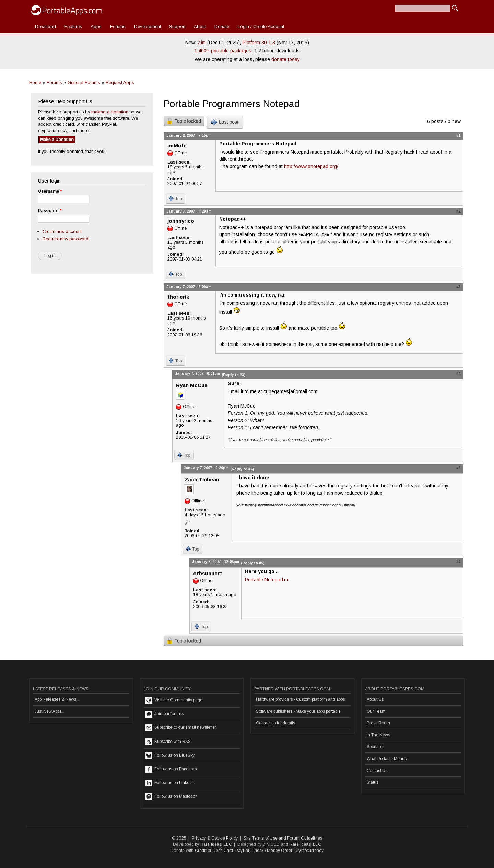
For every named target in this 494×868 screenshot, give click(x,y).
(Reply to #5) (253, 563)
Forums (118, 27)
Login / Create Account (261, 27)
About (200, 27)
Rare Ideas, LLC (216, 844)
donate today (286, 59)
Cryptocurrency (309, 851)
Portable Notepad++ (267, 580)
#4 (458, 373)
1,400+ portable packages (223, 51)
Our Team (376, 711)
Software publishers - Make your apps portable (298, 711)
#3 (458, 287)
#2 (458, 211)
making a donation (110, 112)
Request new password (66, 239)
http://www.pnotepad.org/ (311, 166)
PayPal (242, 851)
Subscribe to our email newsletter (181, 728)
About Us (375, 699)
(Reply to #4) (242, 469)
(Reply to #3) (233, 375)
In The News (378, 735)
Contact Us (377, 771)
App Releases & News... (57, 699)
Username (50, 191)
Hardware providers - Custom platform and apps (300, 699)
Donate (222, 27)
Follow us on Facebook (171, 769)
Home (35, 82)
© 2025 (179, 838)
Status (373, 782)
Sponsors (375, 747)
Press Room (378, 723)
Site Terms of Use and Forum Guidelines (283, 838)
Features (73, 27)
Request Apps (120, 82)
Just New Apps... (50, 711)
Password (50, 211)
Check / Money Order (272, 851)
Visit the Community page (174, 700)
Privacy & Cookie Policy (215, 838)
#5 (458, 468)
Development (148, 27)
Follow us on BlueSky (170, 756)
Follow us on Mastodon (172, 797)
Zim (202, 43)
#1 (458, 135)
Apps (96, 27)
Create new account (62, 232)
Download (45, 27)
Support (177, 27)
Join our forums (164, 714)
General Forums (84, 82)
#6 (458, 562)
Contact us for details (275, 723)
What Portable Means (387, 759)
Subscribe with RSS (168, 742)
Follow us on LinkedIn (170, 783)
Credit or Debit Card (214, 851)
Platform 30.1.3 (259, 43)
